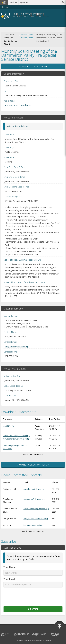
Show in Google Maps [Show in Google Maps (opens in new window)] (38, 327)
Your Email (9, 579)
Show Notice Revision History (33, 465)
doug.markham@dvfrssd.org (36, 518)
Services (13, 2)
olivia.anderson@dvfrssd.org (36, 509)
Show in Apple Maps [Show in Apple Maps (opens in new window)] (15, 327)
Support (6, 7)
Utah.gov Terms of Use (21, 635)
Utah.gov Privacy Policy (39, 635)
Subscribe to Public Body (33, 66)
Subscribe (33, 609)
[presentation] (33, 594)
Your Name (9, 567)
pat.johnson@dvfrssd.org (17, 346)
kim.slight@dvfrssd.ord (33, 525)
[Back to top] (59, 626)
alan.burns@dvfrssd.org (34, 499)
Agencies (24, 2)
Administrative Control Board (27, 36)
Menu (60, 15)
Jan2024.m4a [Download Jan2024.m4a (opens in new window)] (9, 426)
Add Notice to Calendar (18, 126)
